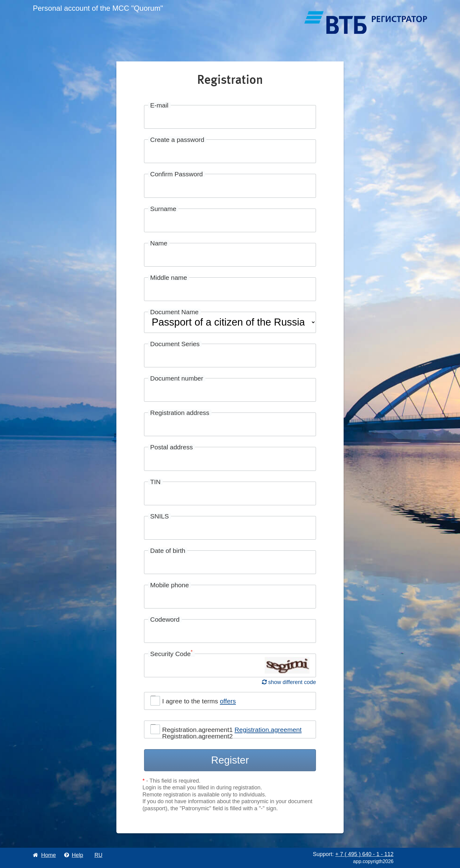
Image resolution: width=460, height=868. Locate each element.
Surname (163, 209)
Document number (177, 378)
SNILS (160, 516)
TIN (155, 482)
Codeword (165, 619)
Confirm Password (177, 174)
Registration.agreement (268, 730)
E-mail (159, 105)
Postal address (172, 447)
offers (228, 701)
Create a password (177, 140)
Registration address (180, 413)
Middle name (169, 278)
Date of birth (168, 551)
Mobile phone (170, 585)
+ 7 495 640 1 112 (364, 854)
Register (230, 760)
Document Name (174, 312)
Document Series (175, 344)
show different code (289, 682)
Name (159, 243)
